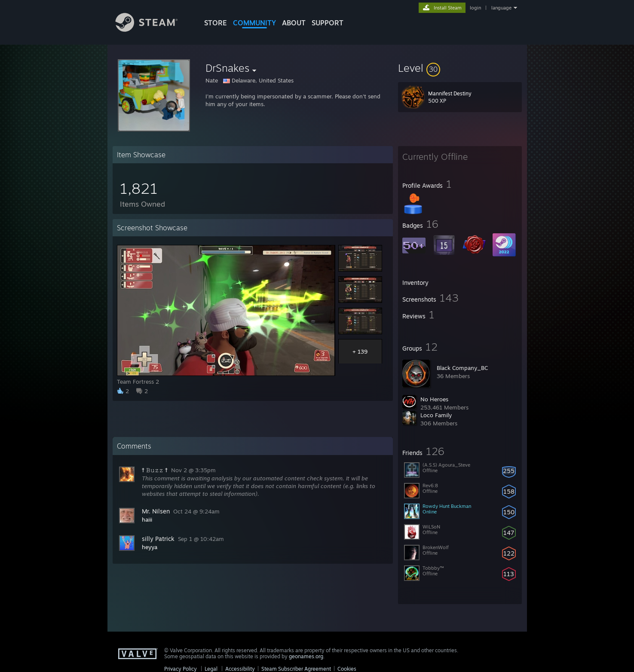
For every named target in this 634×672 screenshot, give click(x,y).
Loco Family (436, 415)
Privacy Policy (181, 669)
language (501, 8)
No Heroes (434, 399)
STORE (216, 23)
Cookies (347, 669)
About (294, 23)
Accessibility (240, 669)
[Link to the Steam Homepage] (153, 29)
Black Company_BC (462, 368)
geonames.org (306, 656)
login (475, 8)
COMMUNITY (254, 23)
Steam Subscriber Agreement (296, 669)
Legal (211, 669)
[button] (460, 68)
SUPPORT (328, 23)
